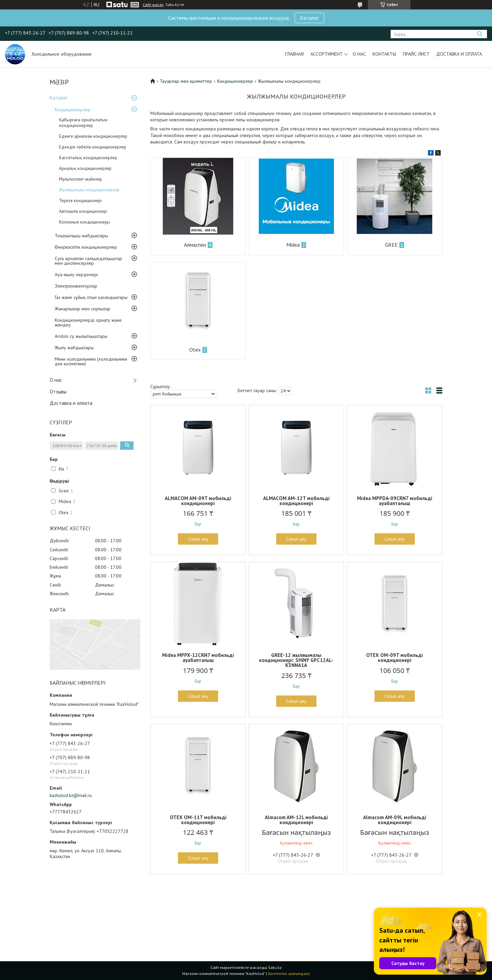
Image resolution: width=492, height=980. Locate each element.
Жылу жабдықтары (74, 348)
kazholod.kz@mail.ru (71, 795)
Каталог (309, 18)
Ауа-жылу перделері (76, 274)
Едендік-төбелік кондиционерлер (93, 147)
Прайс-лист (416, 54)
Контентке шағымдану (289, 973)
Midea (293, 245)
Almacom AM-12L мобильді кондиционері (296, 820)
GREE (391, 245)
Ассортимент (327, 54)
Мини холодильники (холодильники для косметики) (91, 361)
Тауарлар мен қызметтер (186, 81)
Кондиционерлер (73, 110)
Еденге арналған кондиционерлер (93, 136)
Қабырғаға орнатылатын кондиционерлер (83, 123)
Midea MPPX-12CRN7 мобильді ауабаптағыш (198, 658)
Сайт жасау (153, 5)
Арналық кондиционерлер (85, 168)
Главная (294, 54)
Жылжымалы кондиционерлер (89, 190)
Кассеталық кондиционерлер (88, 158)
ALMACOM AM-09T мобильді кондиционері (198, 501)
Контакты (384, 54)
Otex (195, 350)
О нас (359, 54)
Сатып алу (198, 539)
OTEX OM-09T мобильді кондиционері (395, 658)
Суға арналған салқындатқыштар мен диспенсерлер (88, 261)
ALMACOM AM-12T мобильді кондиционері (296, 501)
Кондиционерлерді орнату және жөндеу (88, 322)
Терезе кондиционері (80, 201)
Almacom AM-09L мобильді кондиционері (395, 820)
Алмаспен (195, 245)
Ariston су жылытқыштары (81, 336)
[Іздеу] (479, 34)
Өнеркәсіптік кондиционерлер (86, 247)
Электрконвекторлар (76, 286)
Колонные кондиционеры (85, 222)
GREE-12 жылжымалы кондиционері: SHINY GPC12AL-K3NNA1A (296, 660)
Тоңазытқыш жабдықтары (81, 236)
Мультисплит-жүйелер (81, 179)
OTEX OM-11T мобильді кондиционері (198, 820)
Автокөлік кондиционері (83, 211)
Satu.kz (275, 967)
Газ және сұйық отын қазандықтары (91, 297)
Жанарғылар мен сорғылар (83, 309)
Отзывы (58, 392)
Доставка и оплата (459, 54)
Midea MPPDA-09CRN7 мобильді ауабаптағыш (395, 501)
